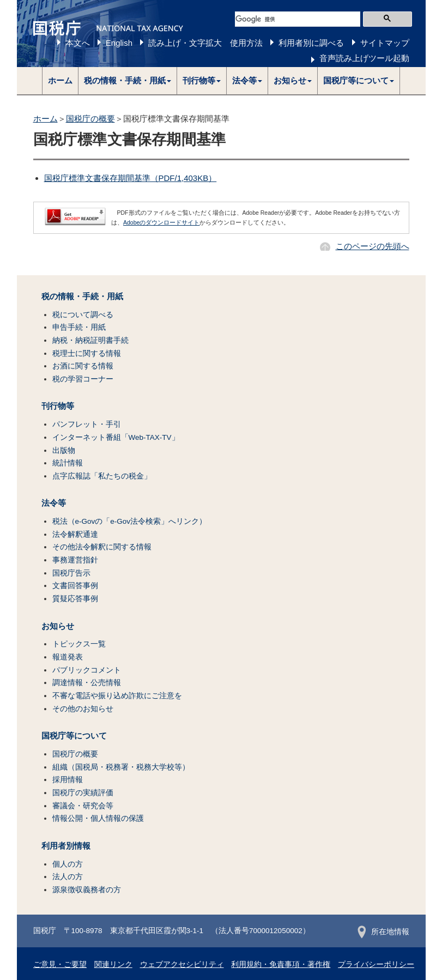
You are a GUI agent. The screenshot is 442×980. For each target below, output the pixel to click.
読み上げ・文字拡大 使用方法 (205, 43)
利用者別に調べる (311, 43)
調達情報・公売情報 (87, 683)
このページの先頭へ (373, 246)
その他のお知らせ (83, 709)
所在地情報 (383, 932)
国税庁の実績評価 (83, 793)
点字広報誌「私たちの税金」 (102, 476)
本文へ (78, 43)
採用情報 (68, 780)
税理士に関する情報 (87, 353)
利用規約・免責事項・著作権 (281, 964)
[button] (128, 81)
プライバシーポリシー (376, 964)
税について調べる (83, 315)
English (119, 43)
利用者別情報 (66, 846)
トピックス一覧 (79, 644)
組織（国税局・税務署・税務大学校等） (121, 767)
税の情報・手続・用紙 (82, 297)
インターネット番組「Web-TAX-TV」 (116, 437)
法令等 (54, 503)
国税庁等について (74, 736)
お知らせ (58, 626)
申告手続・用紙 (79, 327)
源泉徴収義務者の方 (87, 890)
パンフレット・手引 (87, 424)
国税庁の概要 (90, 119)
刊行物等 (58, 406)
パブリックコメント (87, 670)
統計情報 (68, 463)
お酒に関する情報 (83, 366)
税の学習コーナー (83, 379)
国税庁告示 (71, 573)
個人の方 (68, 864)
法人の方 (68, 877)
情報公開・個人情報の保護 (98, 818)
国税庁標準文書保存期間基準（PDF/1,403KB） (131, 178)
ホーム (60, 80)
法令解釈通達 (75, 534)
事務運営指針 (75, 560)
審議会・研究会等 (83, 806)
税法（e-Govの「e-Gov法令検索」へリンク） (130, 521)
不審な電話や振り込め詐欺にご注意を (117, 696)
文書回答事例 (75, 586)
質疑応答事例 (75, 599)
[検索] (298, 19)
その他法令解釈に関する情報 (102, 547)
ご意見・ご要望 (60, 964)
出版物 (64, 450)
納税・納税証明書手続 (90, 340)
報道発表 (68, 657)
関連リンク (113, 964)
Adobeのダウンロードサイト (161, 222)
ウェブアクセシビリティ (182, 964)
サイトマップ (385, 43)
